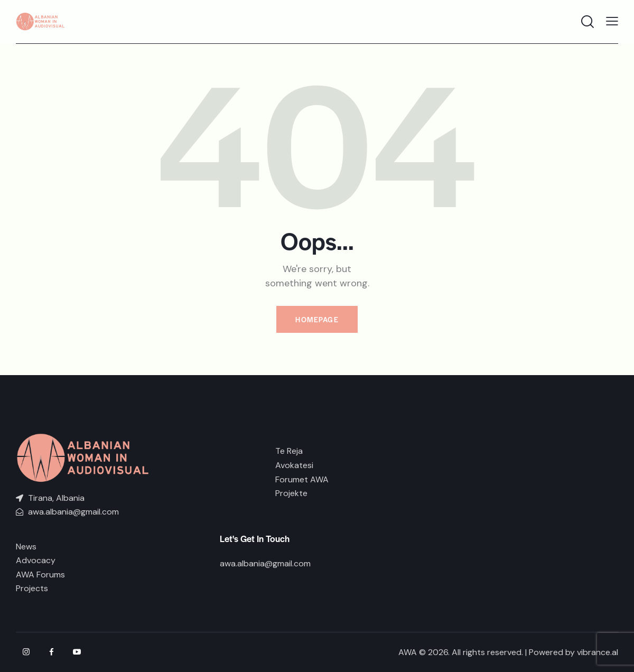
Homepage (317, 319)
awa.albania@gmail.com (265, 563)
